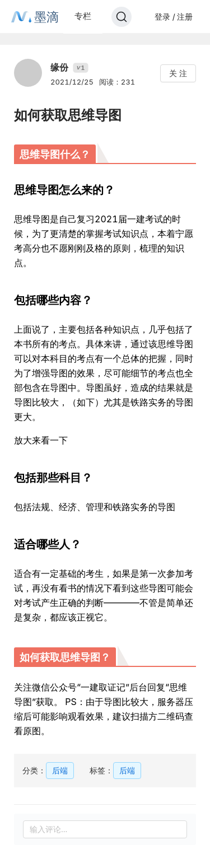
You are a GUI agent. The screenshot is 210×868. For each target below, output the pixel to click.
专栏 (83, 16)
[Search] (122, 17)
